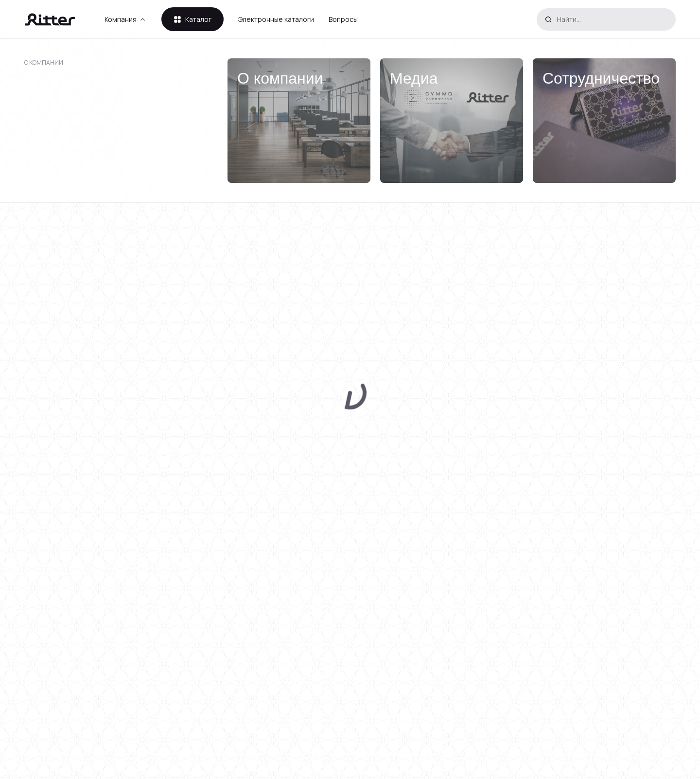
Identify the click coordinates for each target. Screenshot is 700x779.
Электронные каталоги (276, 19)
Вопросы (343, 19)
